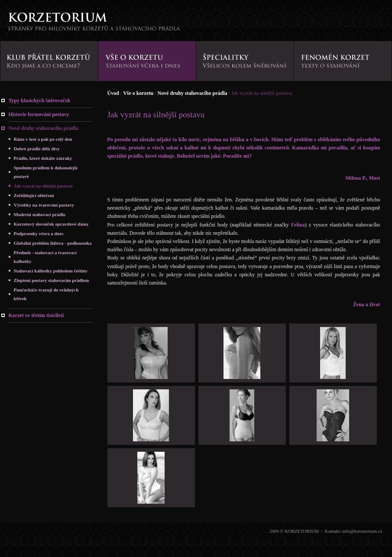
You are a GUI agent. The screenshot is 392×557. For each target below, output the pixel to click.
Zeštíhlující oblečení (34, 195)
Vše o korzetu (138, 93)
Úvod (113, 93)
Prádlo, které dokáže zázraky (43, 158)
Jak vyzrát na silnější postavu (43, 186)
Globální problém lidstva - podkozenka (53, 243)
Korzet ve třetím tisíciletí (36, 315)
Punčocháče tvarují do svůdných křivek (46, 294)
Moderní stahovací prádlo (40, 214)
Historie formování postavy (39, 114)
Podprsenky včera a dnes (39, 233)
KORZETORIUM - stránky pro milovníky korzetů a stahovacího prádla (94, 24)
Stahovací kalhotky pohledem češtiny (51, 271)
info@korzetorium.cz (362, 531)
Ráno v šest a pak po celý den (43, 139)
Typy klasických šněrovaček (40, 100)
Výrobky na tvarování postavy (44, 205)
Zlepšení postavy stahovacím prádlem (52, 280)
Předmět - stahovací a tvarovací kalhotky (45, 257)
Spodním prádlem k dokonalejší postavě (46, 172)
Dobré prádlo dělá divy (37, 149)
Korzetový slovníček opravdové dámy (51, 224)
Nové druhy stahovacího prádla (44, 128)
